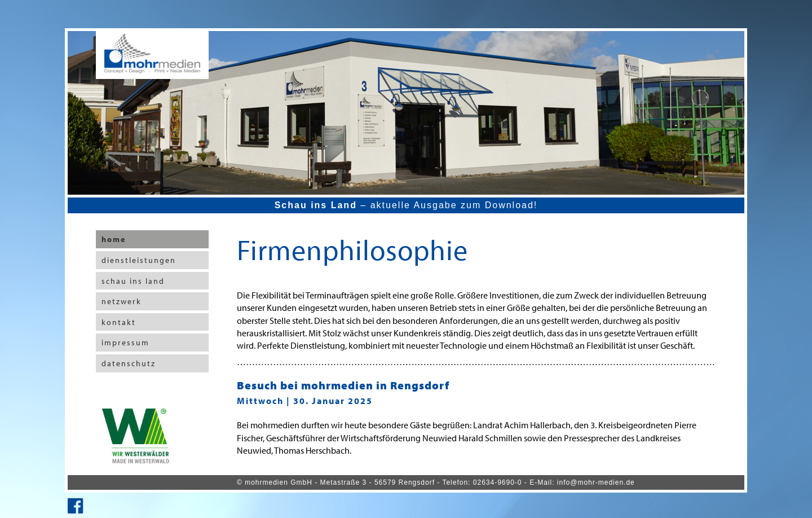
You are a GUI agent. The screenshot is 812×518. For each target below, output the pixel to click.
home (114, 239)
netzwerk (122, 301)
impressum (125, 343)
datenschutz (129, 363)
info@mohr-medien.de (596, 482)
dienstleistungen (139, 260)
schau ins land (133, 281)
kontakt (119, 322)
